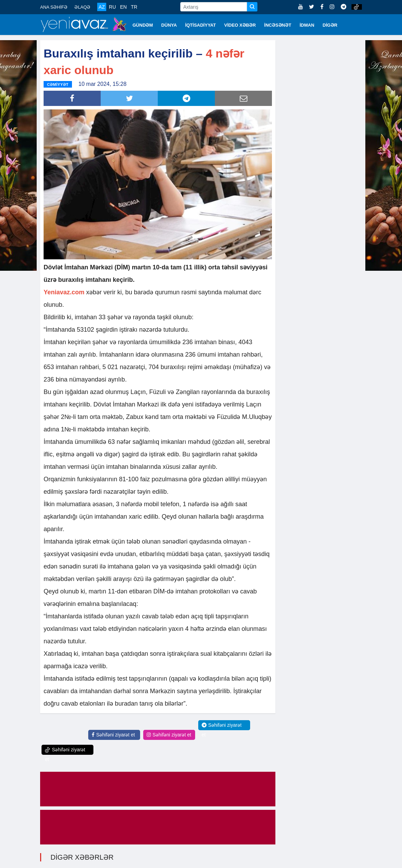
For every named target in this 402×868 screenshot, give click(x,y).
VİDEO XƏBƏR (240, 25)
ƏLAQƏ (82, 7)
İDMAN (307, 25)
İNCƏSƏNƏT (278, 25)
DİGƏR (330, 25)
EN (123, 7)
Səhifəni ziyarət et (113, 734)
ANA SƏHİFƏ (54, 7)
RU (112, 7)
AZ (102, 7)
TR (134, 7)
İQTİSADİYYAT (200, 25)
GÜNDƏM (143, 25)
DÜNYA (169, 25)
